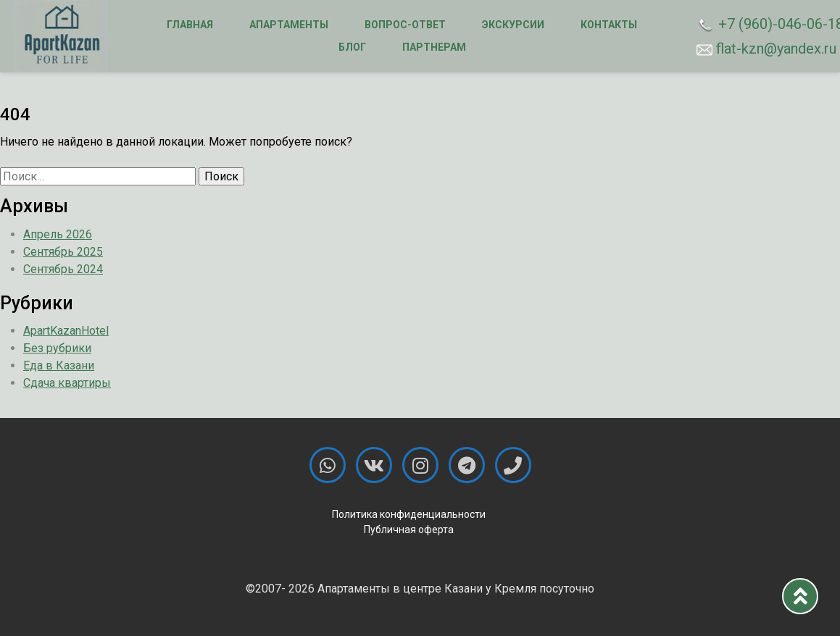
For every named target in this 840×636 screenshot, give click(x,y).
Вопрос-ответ (405, 25)
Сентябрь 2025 (63, 252)
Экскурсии (513, 25)
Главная (190, 25)
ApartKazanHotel (66, 331)
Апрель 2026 (58, 234)
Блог (352, 47)
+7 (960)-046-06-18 (761, 25)
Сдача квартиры (67, 383)
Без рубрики (57, 348)
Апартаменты (289, 25)
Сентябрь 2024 (63, 269)
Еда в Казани (59, 365)
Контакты (609, 25)
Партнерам (434, 47)
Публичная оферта (409, 530)
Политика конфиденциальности (409, 514)
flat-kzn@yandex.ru (761, 49)
